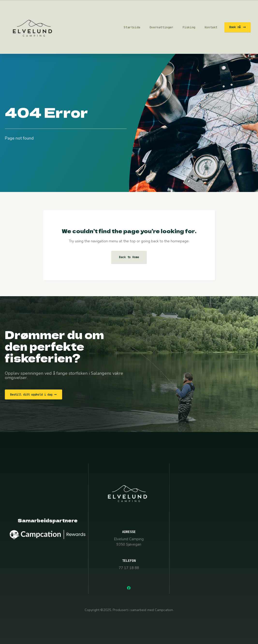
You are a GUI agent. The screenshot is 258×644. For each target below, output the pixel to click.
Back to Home (129, 257)
